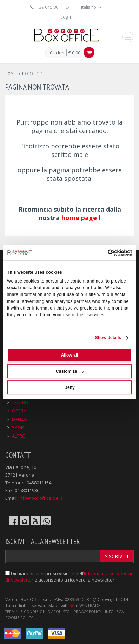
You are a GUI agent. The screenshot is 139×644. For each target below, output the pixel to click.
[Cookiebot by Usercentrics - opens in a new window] (101, 253)
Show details (108, 338)
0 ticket (57, 53)
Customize (70, 371)
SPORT (19, 427)
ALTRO (19, 436)
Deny (69, 387)
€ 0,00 (74, 53)
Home (11, 74)
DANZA (19, 419)
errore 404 (32, 74)
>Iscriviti (116, 556)
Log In (67, 17)
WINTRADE (90, 606)
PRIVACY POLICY (87, 612)
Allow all (70, 355)
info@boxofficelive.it (40, 498)
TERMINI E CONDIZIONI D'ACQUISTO (38, 612)
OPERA (19, 411)
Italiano (92, 7)
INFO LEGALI (116, 612)
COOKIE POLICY (19, 618)
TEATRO (20, 402)
